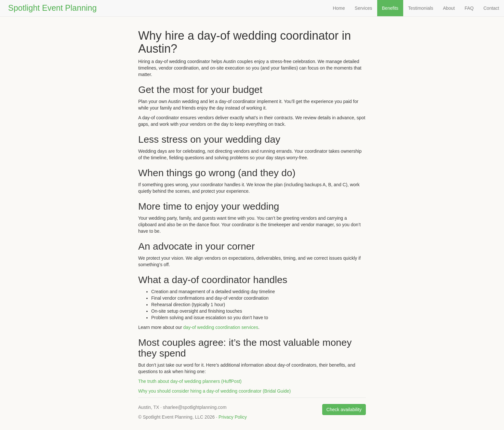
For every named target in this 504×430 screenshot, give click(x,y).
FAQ (469, 8)
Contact (491, 8)
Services (364, 8)
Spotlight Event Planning (52, 8)
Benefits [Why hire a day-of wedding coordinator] (390, 8)
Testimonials (421, 8)
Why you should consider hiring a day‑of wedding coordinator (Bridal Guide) (214, 391)
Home (339, 8)
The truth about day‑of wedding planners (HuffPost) (190, 381)
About (449, 8)
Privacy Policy (233, 417)
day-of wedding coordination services (221, 327)
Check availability (344, 410)
